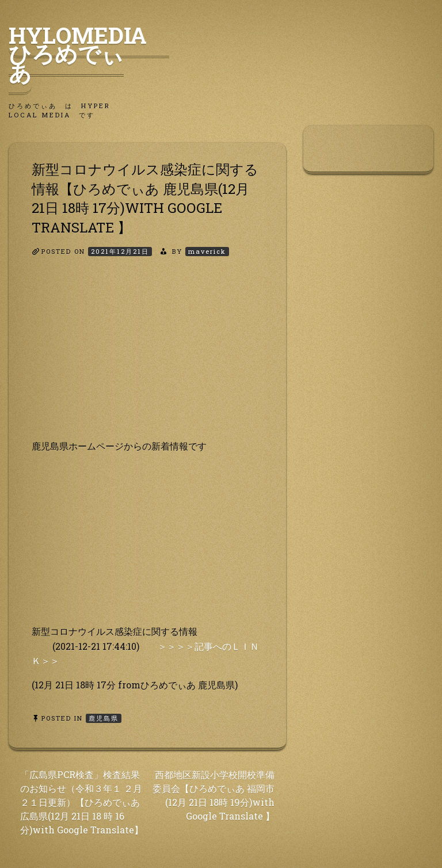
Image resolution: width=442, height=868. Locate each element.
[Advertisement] (147, 358)
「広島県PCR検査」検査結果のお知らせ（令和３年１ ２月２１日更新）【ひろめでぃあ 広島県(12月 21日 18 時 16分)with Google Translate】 (82, 802)
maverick (207, 251)
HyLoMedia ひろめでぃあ (89, 54)
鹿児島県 (104, 718)
